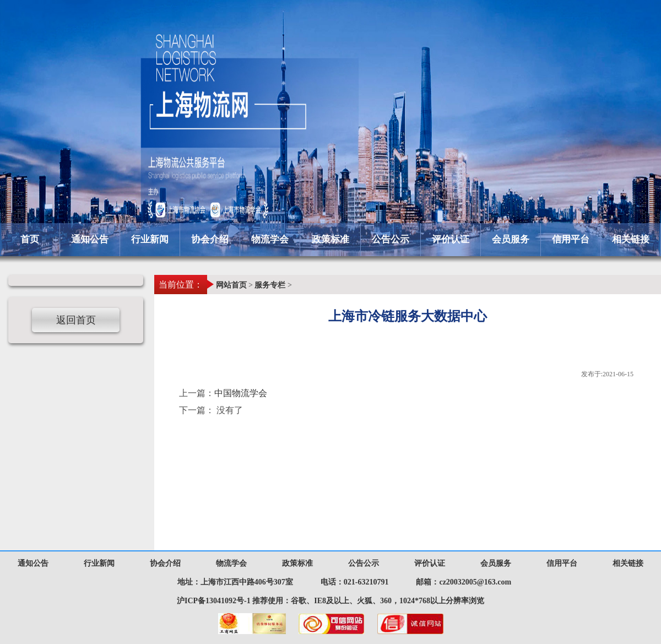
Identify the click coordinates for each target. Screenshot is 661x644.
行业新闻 (150, 239)
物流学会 (270, 239)
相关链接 (631, 239)
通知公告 (90, 239)
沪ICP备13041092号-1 (214, 601)
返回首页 (76, 320)
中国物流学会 (241, 393)
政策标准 (330, 239)
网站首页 (231, 285)
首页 (30, 239)
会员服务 (511, 239)
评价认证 (451, 239)
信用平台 (571, 239)
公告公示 (391, 239)
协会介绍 (210, 239)
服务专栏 (270, 285)
